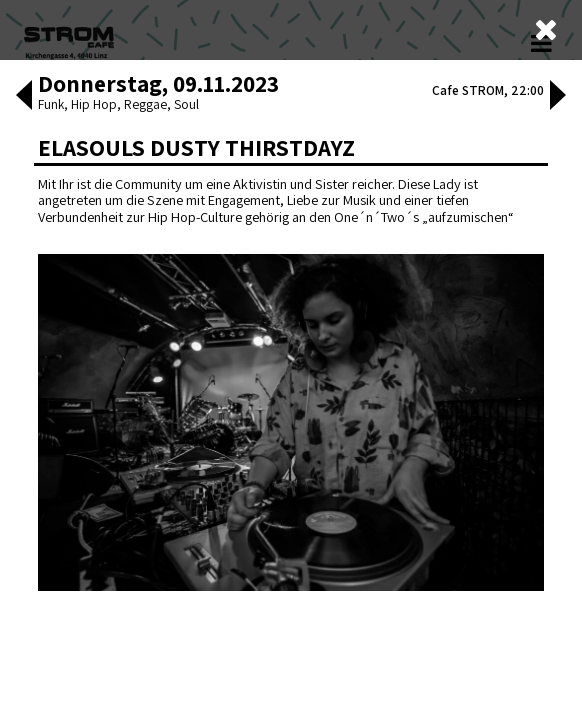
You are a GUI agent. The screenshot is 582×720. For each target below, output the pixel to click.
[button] (15, 641)
